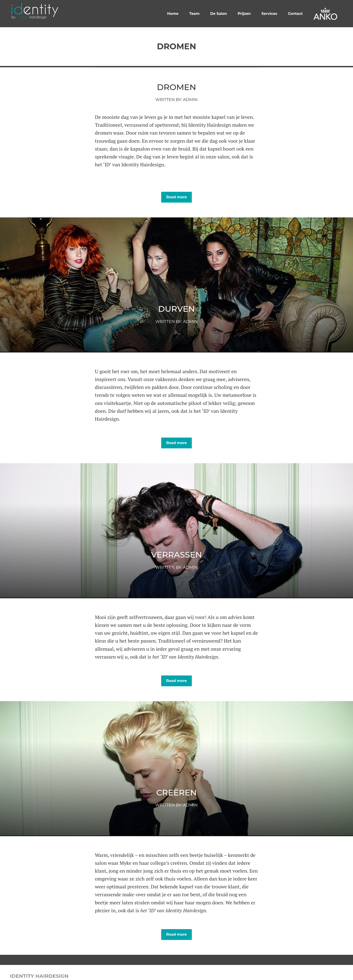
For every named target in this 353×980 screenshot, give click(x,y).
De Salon (219, 14)
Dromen (176, 87)
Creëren (176, 793)
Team (195, 14)
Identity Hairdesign (39, 976)
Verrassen (176, 555)
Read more (176, 197)
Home (173, 14)
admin (190, 100)
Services (269, 14)
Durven (177, 309)
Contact (295, 14)
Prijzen (244, 14)
